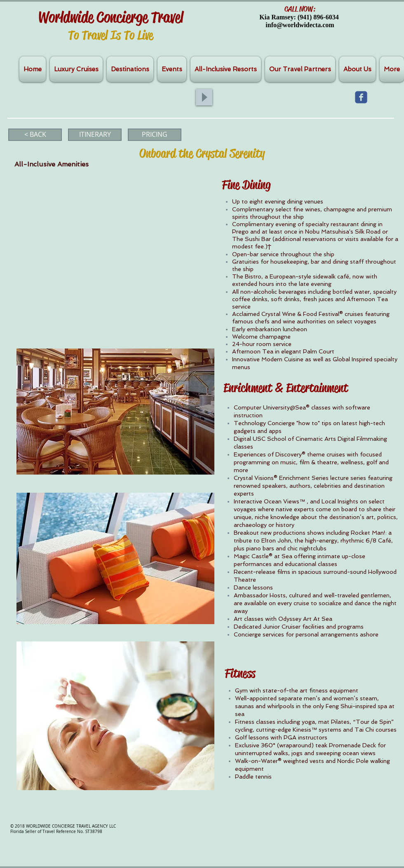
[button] (115, 412)
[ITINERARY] (95, 135)
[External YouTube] (113, 252)
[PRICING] (155, 135)
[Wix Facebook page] (361, 97)
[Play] (204, 97)
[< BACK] (35, 135)
